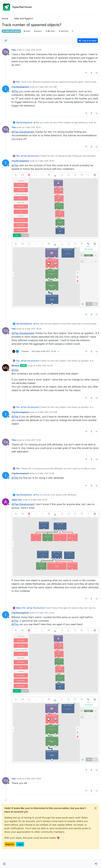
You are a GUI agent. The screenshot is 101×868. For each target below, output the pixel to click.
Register (10, 844)
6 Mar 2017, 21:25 (46, 613)
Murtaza (15, 366)
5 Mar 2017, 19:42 (46, 161)
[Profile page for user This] (6, 52)
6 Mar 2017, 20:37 (39, 500)
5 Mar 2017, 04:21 (46, 87)
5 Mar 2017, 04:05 (33, 50)
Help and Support (11, 31)
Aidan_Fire (17, 500)
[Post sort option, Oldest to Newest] (6, 41)
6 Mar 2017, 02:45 (44, 366)
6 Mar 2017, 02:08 (33, 329)
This (14, 50)
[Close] (96, 808)
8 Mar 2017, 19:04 (33, 779)
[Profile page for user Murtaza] (6, 368)
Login (20, 844)
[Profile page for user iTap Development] (6, 89)
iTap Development (20, 87)
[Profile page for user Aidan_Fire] (6, 502)
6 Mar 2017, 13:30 (33, 440)
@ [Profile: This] (15, 91)
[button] (4, 864)
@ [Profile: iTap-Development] (23, 132)
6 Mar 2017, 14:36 (46, 473)
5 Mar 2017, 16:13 (33, 127)
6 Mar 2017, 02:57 (46, 412)
